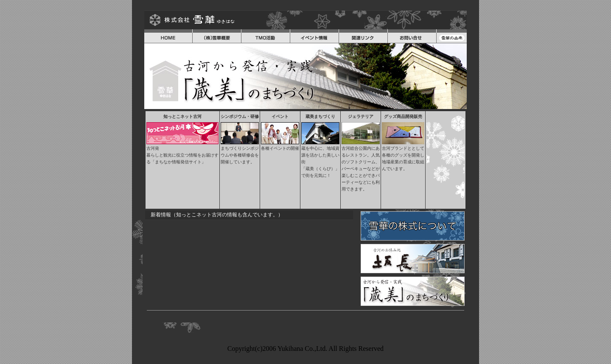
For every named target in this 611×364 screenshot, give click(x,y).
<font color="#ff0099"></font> (249, 263)
